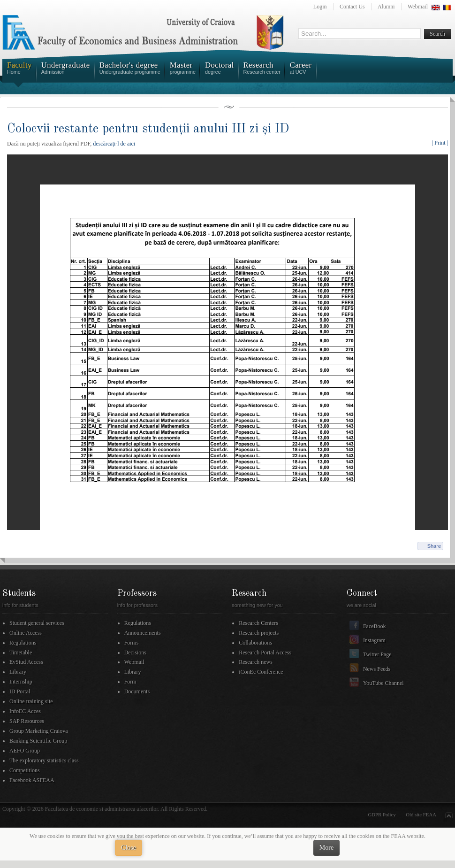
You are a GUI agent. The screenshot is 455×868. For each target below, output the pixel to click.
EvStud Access (26, 662)
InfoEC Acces (25, 711)
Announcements (143, 633)
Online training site (31, 701)
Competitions (25, 770)
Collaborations (255, 643)
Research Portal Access (265, 653)
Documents (137, 691)
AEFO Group (25, 751)
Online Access (26, 633)
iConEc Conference (261, 672)
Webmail (418, 7)
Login (320, 7)
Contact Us (352, 7)
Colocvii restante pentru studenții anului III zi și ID (148, 129)
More (326, 848)
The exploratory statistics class (44, 760)
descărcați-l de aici (114, 144)
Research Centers (258, 623)
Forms (132, 643)
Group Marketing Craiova (39, 731)
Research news (256, 662)
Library (18, 672)
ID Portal (20, 691)
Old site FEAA (421, 814)
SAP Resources (27, 721)
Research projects (259, 633)
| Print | (440, 143)
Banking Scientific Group (38, 741)
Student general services (37, 623)
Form (130, 682)
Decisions (135, 653)
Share (434, 546)
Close (129, 848)
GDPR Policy (382, 814)
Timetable (21, 653)
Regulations (23, 643)
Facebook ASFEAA (32, 780)
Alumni (386, 7)
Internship (21, 682)
